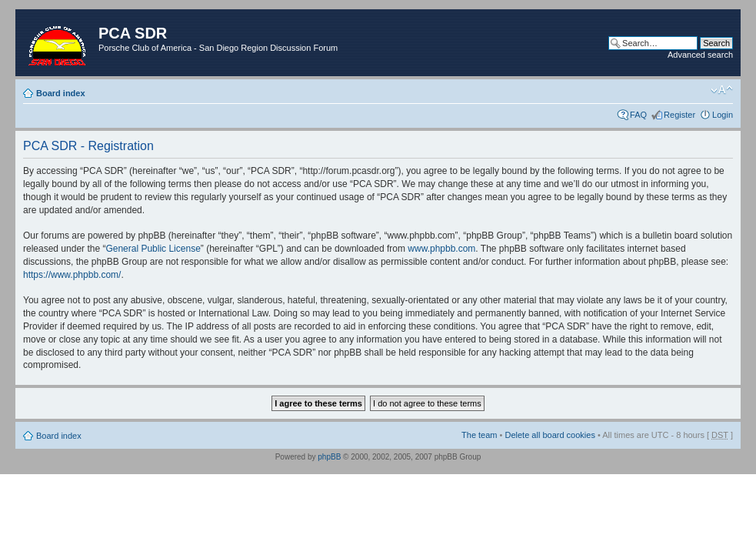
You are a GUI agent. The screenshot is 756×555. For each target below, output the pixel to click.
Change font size (722, 90)
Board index (61, 93)
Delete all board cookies (550, 435)
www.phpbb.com (441, 249)
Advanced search (700, 55)
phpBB (329, 457)
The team (479, 435)
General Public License (153, 249)
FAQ (638, 115)
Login (723, 115)
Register (679, 115)
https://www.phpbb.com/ (72, 275)
